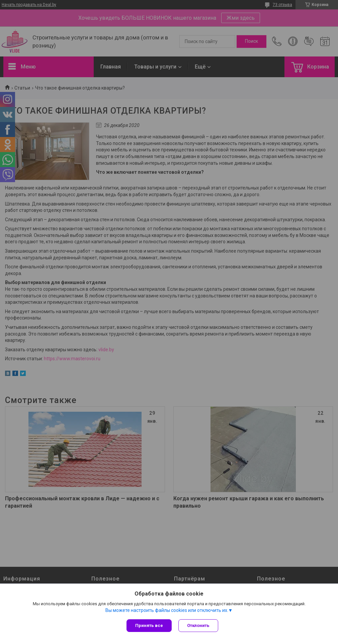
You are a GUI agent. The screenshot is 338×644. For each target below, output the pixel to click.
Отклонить (198, 625)
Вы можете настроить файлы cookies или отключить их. (167, 610)
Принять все (149, 625)
